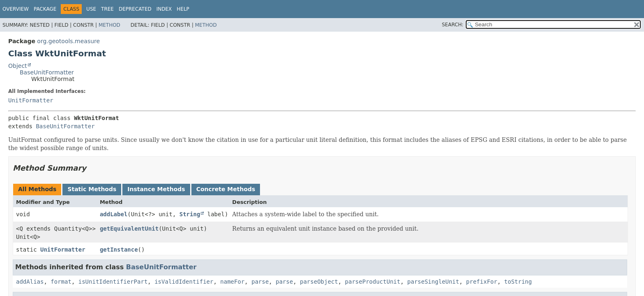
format (61, 282)
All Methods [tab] (37, 189)
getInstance (119, 250)
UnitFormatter (31, 100)
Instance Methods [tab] (156, 189)
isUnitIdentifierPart (113, 282)
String (190, 214)
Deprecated (135, 9)
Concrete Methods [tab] (226, 189)
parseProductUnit (373, 282)
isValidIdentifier (184, 282)
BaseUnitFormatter (47, 72)
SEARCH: (453, 25)
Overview (16, 9)
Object (18, 66)
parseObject (319, 282)
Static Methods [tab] (92, 189)
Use (91, 9)
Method (109, 25)
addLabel (114, 214)
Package (45, 9)
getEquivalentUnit (129, 229)
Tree (107, 9)
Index (164, 9)
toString (518, 282)
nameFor (232, 282)
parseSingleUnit (433, 282)
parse (260, 282)
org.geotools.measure (68, 41)
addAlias (30, 282)
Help (183, 9)
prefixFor (482, 282)
